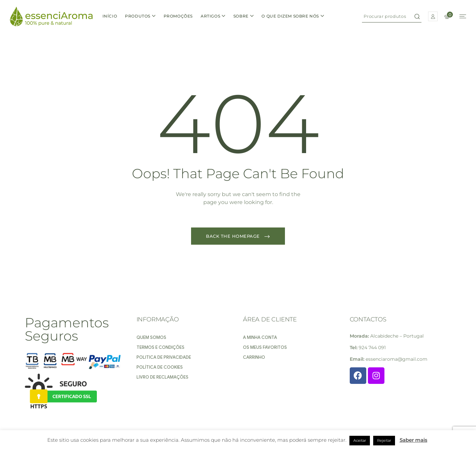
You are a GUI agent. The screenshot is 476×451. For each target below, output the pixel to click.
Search (417, 16)
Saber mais (414, 440)
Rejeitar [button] (384, 440)
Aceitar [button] (360, 440)
